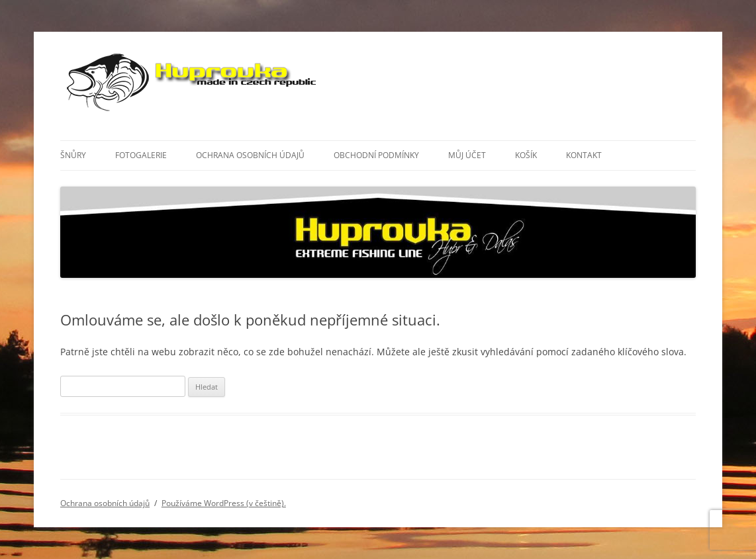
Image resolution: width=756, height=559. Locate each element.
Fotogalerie (141, 155)
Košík (526, 155)
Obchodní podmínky (376, 155)
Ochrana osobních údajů (250, 155)
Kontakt (584, 155)
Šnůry (73, 155)
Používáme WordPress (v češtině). (224, 503)
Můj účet (467, 155)
